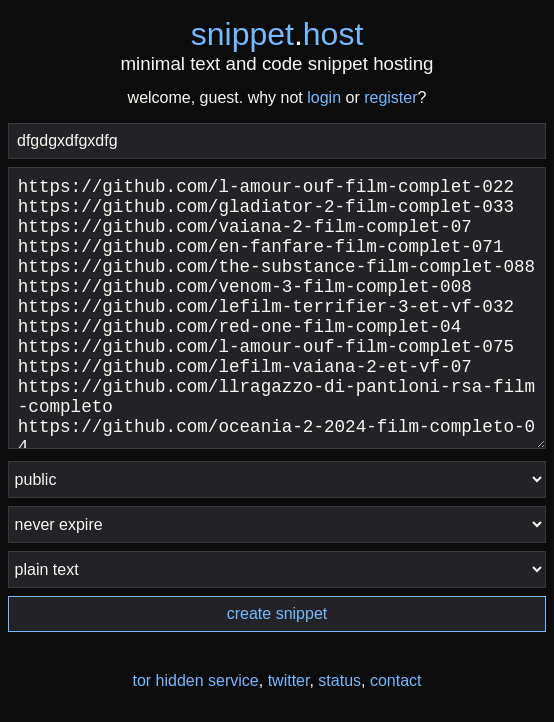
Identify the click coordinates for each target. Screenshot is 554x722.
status (339, 680)
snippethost (277, 34)
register (390, 97)
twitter (289, 680)
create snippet (277, 613)
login (324, 97)
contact (396, 680)
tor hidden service (195, 680)
